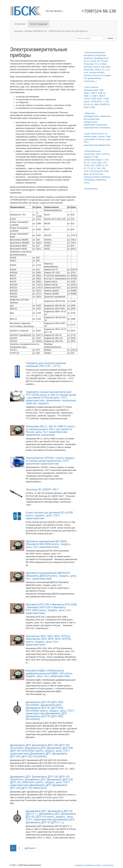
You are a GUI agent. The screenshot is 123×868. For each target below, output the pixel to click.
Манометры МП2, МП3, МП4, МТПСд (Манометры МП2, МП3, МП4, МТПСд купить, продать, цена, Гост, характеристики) (48, 640)
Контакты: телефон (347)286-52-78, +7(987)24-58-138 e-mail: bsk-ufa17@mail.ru (51, 31)
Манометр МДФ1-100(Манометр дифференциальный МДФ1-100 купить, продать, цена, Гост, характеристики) (49, 673)
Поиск (110, 38)
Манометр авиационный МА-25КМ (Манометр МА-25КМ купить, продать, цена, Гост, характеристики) (48, 544)
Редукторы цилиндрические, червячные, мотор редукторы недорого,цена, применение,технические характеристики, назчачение (97, 120)
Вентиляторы (91, 189)
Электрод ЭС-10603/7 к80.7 (42, 489)
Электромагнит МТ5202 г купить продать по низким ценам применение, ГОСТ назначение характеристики (50, 461)
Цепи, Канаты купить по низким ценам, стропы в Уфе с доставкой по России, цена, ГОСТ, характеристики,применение (97, 139)
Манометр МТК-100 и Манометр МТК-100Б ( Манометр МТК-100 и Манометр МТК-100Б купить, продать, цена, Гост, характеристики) (51, 609)
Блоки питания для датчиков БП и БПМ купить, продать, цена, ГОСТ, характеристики (49, 515)
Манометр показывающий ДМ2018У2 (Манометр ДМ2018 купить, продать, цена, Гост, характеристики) (51, 576)
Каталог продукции (39, 24)
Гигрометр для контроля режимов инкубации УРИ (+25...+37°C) (46, 365)
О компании (20, 24)
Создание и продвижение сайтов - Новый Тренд (94, 865)
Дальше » (31, 848)
